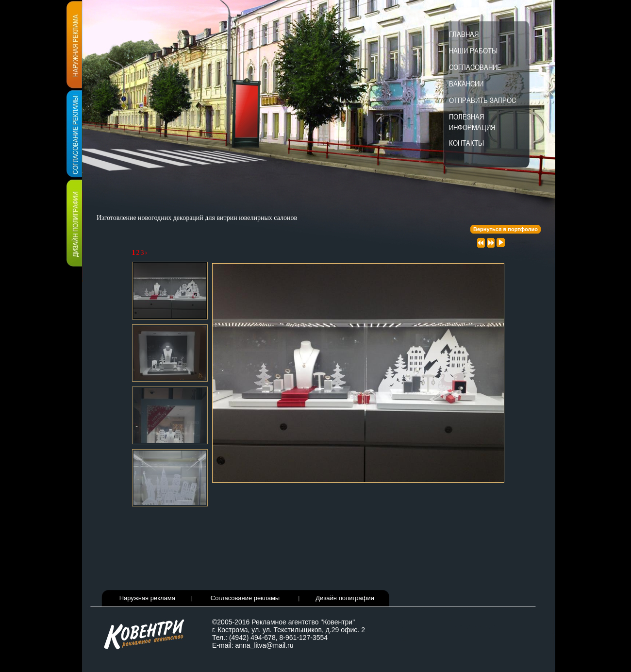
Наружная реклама (147, 598)
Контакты (466, 143)
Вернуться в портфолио (506, 229)
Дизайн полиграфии (345, 598)
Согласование (475, 67)
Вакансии (466, 84)
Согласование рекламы (245, 598)
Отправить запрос (482, 100)
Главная (464, 34)
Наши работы (473, 50)
